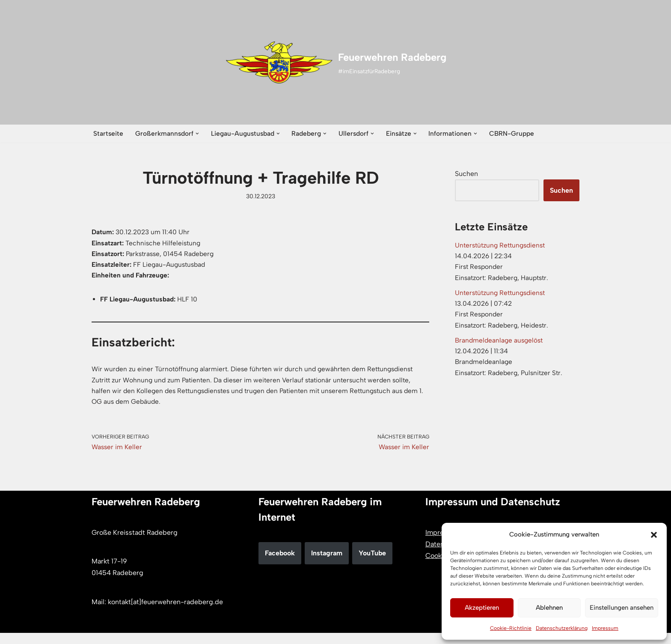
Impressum (605, 628)
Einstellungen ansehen (622, 608)
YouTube (372, 564)
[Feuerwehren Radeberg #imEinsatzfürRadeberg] (336, 63)
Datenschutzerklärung (562, 628)
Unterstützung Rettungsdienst (503, 247)
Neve (99, 633)
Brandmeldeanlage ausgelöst (500, 349)
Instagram (327, 564)
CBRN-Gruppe (521, 134)
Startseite (108, 134)
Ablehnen (549, 608)
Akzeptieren (482, 608)
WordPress (180, 633)
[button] (654, 535)
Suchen (466, 174)
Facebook (280, 564)
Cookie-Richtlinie (511, 628)
